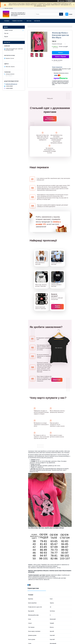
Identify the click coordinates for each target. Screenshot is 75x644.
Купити (61, 53)
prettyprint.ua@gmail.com (11, 84)
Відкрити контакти (57, 307)
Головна (7, 21)
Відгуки (6, 36)
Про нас (29, 21)
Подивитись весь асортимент (50, 119)
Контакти (37, 21)
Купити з (60, 57)
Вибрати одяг (57, 380)
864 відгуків (62, 1)
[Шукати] (61, 14)
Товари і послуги (17, 21)
